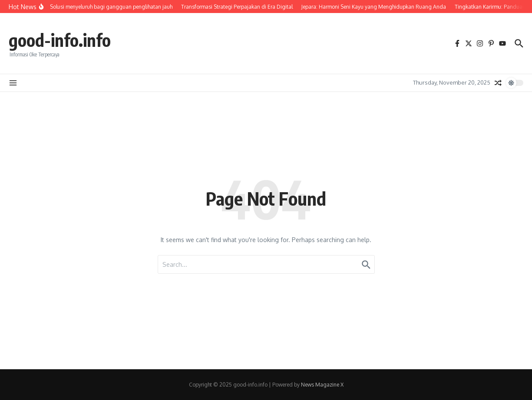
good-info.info (60, 40)
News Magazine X (322, 385)
